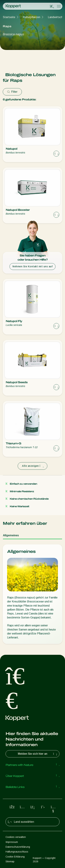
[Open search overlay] (52, 6)
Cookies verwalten (16, 837)
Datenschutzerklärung (18, 847)
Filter (12, 92)
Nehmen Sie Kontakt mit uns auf (32, 266)
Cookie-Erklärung (15, 857)
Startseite (9, 17)
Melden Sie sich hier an (38, 754)
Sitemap (10, 861)
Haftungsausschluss (17, 852)
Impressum (12, 842)
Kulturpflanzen (32, 17)
